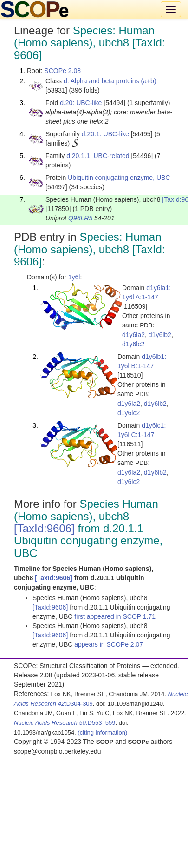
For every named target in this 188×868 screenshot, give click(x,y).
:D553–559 (65, 723)
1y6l (74, 277)
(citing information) (102, 732)
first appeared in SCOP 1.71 (115, 616)
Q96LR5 (80, 218)
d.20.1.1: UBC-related (98, 156)
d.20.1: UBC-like (105, 134)
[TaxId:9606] (44, 528)
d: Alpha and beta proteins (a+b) (110, 81)
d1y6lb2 (160, 335)
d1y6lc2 (133, 344)
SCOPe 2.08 (62, 71)
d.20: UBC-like (81, 103)
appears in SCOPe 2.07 (109, 644)
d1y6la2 (133, 335)
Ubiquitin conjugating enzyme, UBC (119, 178)
